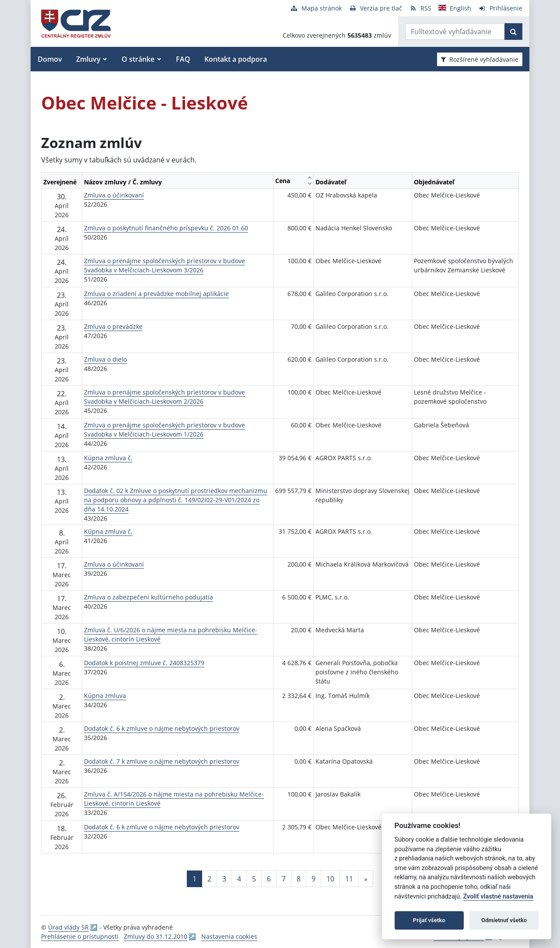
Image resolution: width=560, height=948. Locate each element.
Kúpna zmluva (105, 696)
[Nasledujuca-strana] (366, 879)
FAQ (183, 59)
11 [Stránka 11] (349, 879)
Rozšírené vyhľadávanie (480, 59)
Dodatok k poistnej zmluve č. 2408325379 (144, 663)
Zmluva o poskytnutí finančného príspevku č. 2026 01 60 (166, 228)
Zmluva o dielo (105, 359)
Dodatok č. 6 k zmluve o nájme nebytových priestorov (162, 728)
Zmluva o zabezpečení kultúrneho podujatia (149, 597)
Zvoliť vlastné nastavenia (498, 897)
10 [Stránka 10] (330, 879)
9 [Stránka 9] (313, 879)
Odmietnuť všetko (504, 920)
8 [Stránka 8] (299, 879)
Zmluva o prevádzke (113, 326)
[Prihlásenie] (500, 8)
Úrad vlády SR (68, 927)
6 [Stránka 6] (269, 879)
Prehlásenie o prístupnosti (80, 936)
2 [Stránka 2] (209, 879)
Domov (50, 59)
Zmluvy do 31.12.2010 (156, 936)
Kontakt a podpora (236, 59)
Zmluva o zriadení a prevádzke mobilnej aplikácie (156, 294)
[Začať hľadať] (513, 32)
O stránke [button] (138, 59)
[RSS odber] (420, 8)
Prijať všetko (429, 920)
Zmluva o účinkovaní (114, 195)
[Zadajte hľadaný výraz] (455, 32)
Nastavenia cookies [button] (229, 936)
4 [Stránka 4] (239, 879)
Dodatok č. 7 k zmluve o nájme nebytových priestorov (162, 761)
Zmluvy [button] (88, 59)
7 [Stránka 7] (284, 879)
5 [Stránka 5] (254, 879)
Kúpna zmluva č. (108, 458)
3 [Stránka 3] (224, 879)
